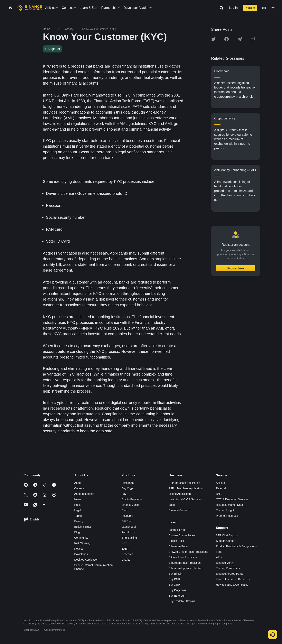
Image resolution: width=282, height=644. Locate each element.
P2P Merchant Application (184, 483)
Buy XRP (174, 585)
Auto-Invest (128, 532)
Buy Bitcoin (176, 574)
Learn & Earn (177, 530)
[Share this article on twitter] (213, 39)
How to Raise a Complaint (232, 585)
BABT (125, 549)
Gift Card (127, 521)
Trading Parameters (228, 568)
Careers (79, 488)
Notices (79, 549)
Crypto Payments (132, 499)
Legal (78, 510)
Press (78, 505)
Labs (172, 505)
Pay (124, 494)
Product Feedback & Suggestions (236, 546)
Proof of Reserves (227, 516)
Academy (127, 516)
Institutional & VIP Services (185, 499)
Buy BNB (174, 579)
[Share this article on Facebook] (227, 39)
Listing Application (180, 494)
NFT (124, 543)
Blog (77, 532)
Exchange (127, 483)
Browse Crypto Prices (182, 535)
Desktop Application (86, 560)
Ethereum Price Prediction (185, 563)
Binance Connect (179, 510)
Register (250, 8)
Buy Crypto (128, 488)
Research (127, 554)
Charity (126, 560)
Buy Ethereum (178, 596)
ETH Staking (129, 538)
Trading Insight (225, 510)
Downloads (81, 554)
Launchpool (128, 527)
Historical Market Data (230, 505)
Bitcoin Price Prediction (183, 557)
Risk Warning (82, 543)
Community (81, 538)
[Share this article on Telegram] (240, 39)
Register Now (236, 268)
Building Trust (83, 527)
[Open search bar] (220, 8)
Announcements (84, 494)
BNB (219, 494)
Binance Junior (131, 505)
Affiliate (221, 483)
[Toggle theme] (273, 8)
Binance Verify (225, 563)
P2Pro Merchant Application (186, 488)
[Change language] (264, 8)
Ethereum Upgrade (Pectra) (186, 568)
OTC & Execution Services (232, 499)
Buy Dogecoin (177, 590)
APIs (219, 557)
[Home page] (30, 8)
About (78, 483)
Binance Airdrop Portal (230, 574)
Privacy (79, 521)
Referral (221, 488)
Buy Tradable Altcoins (182, 601)
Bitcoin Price (176, 541)
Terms (78, 516)
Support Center (225, 541)
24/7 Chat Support (227, 535)
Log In (233, 8)
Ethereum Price (178, 546)
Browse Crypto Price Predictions (188, 552)
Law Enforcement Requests (233, 579)
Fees (219, 552)
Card (124, 510)
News (78, 499)
